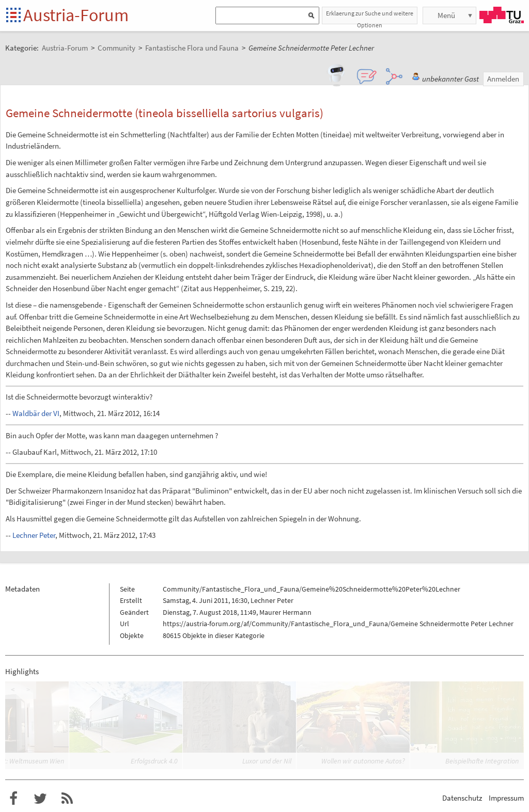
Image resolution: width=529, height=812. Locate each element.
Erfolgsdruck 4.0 (154, 761)
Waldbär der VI (36, 413)
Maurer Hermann (285, 612)
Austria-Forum (76, 15)
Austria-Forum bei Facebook (13, 799)
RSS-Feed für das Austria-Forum (67, 799)
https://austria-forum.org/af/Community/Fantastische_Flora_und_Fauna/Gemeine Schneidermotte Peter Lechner (338, 624)
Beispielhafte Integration (482, 761)
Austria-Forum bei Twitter (40, 799)
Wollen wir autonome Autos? (363, 761)
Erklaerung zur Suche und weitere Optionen (370, 17)
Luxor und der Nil (267, 761)
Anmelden (503, 79)
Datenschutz (462, 798)
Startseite (14, 16)
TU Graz (502, 15)
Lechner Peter (34, 535)
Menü (446, 15)
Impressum (506, 798)
